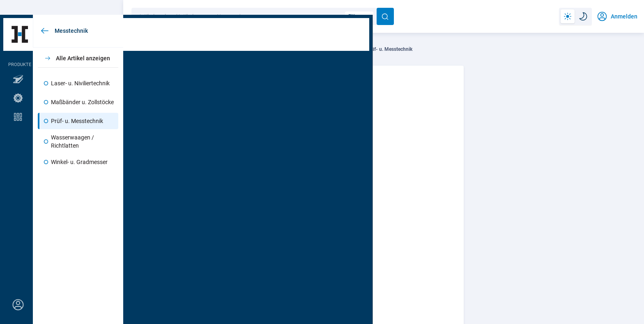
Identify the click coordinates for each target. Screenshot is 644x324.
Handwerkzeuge (291, 49)
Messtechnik (338, 49)
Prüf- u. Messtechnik (389, 49)
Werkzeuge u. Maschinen (192, 49)
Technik (141, 49)
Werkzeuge (247, 49)
